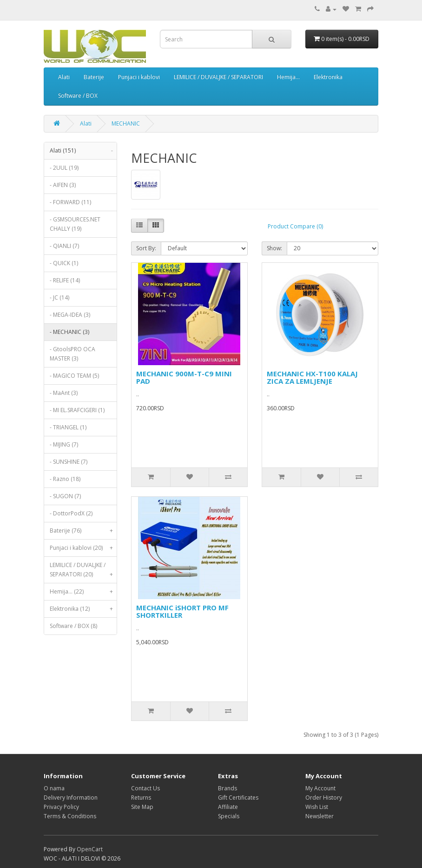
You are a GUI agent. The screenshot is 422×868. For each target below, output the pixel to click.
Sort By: (146, 248)
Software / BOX (78, 96)
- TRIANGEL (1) (68, 427)
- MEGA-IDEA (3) (70, 315)
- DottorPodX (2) (71, 513)
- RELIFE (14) (65, 280)
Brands (227, 788)
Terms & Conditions (70, 816)
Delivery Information (71, 798)
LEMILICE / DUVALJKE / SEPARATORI (218, 77)
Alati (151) (83, 151)
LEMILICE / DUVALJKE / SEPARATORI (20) (83, 572)
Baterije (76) (83, 531)
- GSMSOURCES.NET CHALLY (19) (75, 224)
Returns (141, 798)
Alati (64, 77)
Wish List (317, 807)
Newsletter (320, 816)
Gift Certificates (238, 798)
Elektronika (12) (83, 609)
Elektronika (328, 77)
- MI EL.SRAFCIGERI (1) (77, 410)
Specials (229, 816)
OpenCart (90, 849)
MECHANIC (126, 124)
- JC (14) (59, 297)
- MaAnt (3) (64, 393)
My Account (320, 788)
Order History (324, 798)
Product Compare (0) (295, 226)
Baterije (94, 77)
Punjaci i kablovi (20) (83, 548)
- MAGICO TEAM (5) (74, 376)
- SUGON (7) (65, 496)
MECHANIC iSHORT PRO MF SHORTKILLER (182, 611)
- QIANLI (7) (64, 246)
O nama (54, 788)
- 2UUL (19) (64, 168)
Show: (274, 248)
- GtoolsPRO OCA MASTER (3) (73, 354)
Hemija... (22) (83, 592)
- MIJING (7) (64, 444)
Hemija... (288, 77)
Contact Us (145, 788)
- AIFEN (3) (63, 185)
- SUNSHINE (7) (69, 462)
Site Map (142, 807)
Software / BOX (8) (73, 626)
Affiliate (228, 807)
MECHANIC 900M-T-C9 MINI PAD (184, 377)
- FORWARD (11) (70, 202)
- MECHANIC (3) (69, 332)
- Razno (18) (65, 479)
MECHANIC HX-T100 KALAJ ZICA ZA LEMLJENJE (312, 377)
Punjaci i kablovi (139, 77)
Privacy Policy (61, 807)
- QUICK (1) (64, 263)
